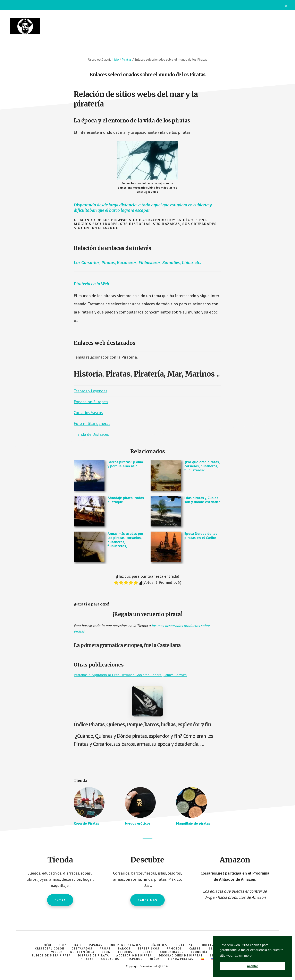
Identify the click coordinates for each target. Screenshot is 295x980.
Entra (60, 900)
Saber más (147, 900)
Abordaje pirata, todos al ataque (126, 500)
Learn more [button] (243, 956)
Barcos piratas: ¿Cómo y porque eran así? (125, 464)
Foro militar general (92, 423)
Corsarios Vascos (88, 413)
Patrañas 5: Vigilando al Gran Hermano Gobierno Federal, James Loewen (130, 675)
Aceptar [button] (252, 966)
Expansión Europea (91, 402)
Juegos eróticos (138, 823)
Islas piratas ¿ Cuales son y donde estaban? (202, 500)
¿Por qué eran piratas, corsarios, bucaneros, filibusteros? (202, 466)
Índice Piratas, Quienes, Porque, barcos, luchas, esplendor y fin (142, 725)
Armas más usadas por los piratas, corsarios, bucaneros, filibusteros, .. (125, 540)
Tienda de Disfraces (91, 434)
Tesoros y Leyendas (91, 391)
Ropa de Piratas (86, 823)
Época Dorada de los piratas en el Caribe (201, 536)
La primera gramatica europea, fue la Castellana (127, 645)
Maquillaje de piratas (193, 823)
